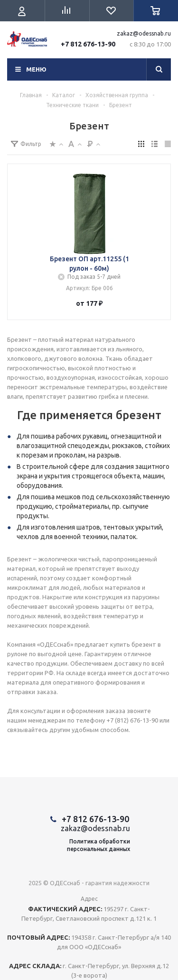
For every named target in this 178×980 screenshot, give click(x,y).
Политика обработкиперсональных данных (98, 845)
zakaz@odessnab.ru (144, 33)
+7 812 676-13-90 (88, 44)
